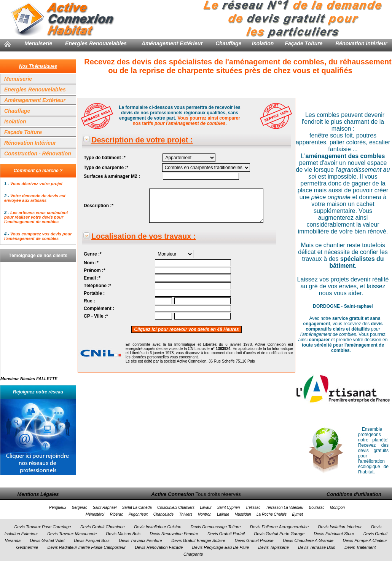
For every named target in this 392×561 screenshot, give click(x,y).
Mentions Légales (38, 494)
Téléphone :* (97, 286)
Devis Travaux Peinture (140, 540)
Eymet (297, 514)
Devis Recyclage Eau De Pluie (221, 547)
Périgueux (58, 507)
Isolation (263, 43)
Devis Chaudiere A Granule (308, 540)
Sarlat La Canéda (137, 507)
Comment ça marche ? (38, 171)
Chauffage (228, 43)
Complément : (99, 308)
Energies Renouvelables (96, 43)
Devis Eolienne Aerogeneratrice (279, 527)
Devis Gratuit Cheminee (103, 527)
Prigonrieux (138, 514)
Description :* (99, 206)
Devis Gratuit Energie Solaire (198, 540)
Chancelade (163, 514)
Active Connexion (173, 494)
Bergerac (79, 507)
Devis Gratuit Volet (47, 540)
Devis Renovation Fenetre (174, 534)
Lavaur (206, 507)
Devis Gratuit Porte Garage (279, 534)
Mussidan (243, 514)
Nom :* (91, 263)
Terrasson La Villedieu (285, 507)
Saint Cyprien (228, 507)
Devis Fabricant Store (334, 534)
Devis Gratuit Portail (226, 534)
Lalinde (223, 514)
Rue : (89, 301)
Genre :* (93, 254)
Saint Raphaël (105, 507)
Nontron (205, 514)
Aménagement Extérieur (172, 43)
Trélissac (253, 507)
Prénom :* (95, 270)
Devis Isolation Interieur (340, 527)
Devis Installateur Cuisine (158, 527)
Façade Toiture (304, 43)
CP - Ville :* (96, 316)
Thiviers (186, 514)
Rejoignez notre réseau (38, 392)
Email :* (92, 278)
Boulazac (316, 507)
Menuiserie (38, 43)
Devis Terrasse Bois (316, 547)
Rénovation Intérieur (361, 43)
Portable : (94, 293)
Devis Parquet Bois (92, 540)
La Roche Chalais (272, 514)
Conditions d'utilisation (354, 494)
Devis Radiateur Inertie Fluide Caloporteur (87, 547)
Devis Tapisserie (273, 547)
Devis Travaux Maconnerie (72, 534)
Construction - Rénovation (38, 153)
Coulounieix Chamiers (176, 507)
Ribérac (116, 514)
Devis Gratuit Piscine (254, 540)
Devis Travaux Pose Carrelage (42, 527)
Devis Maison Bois (123, 534)
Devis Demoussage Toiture (216, 527)
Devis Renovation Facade (159, 547)
